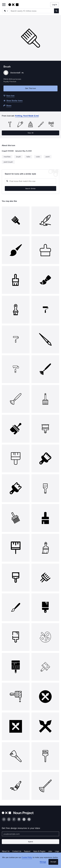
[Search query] (30, 181)
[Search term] (32, 11)
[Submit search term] (56, 11)
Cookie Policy (27, 857)
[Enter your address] (30, 834)
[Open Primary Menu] (4, 5)
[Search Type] (6, 11)
